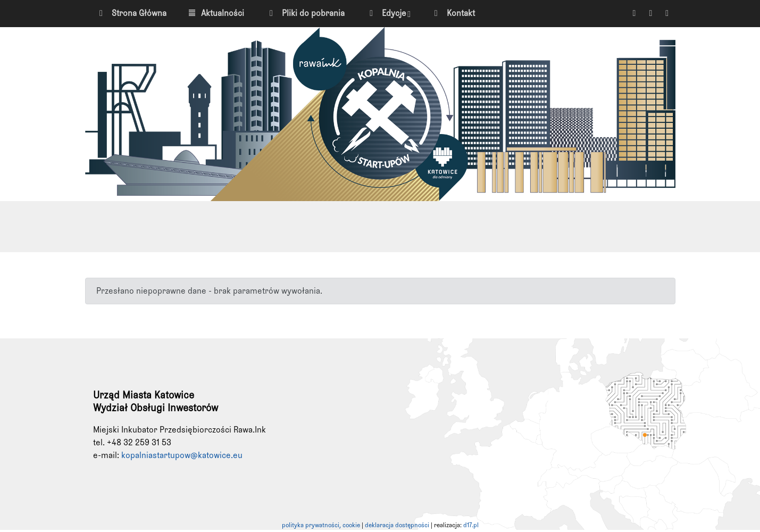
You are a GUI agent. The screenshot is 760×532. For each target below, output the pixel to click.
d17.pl (471, 526)
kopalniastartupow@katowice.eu (182, 455)
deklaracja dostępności (397, 526)
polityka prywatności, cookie (321, 526)
